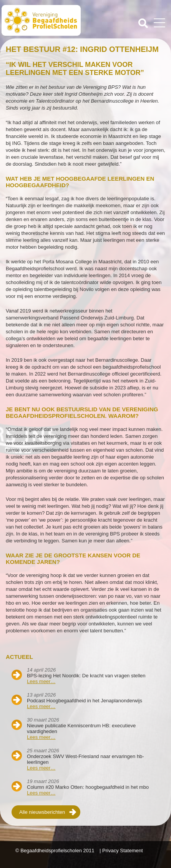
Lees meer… (41, 681)
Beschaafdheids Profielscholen (44, 20)
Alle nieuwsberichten (42, 812)
